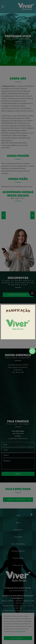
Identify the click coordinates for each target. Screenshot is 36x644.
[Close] (31, 310)
